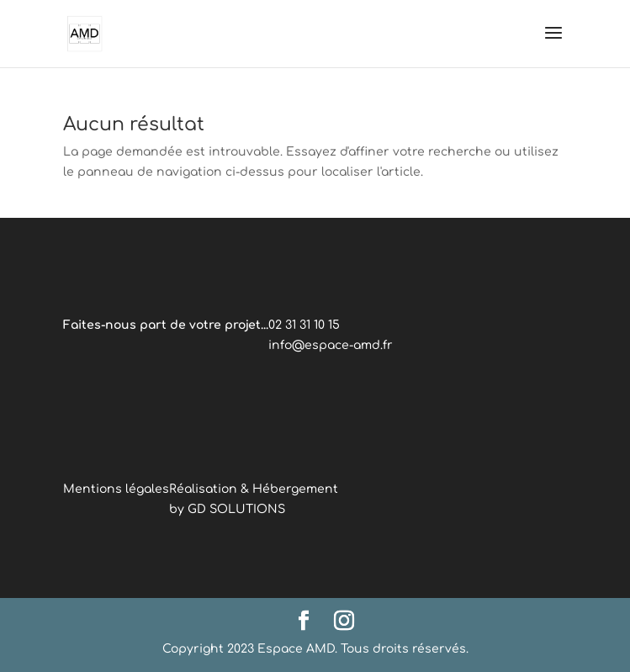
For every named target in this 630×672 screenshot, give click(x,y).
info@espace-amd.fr (331, 345)
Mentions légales (116, 489)
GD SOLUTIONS (236, 509)
